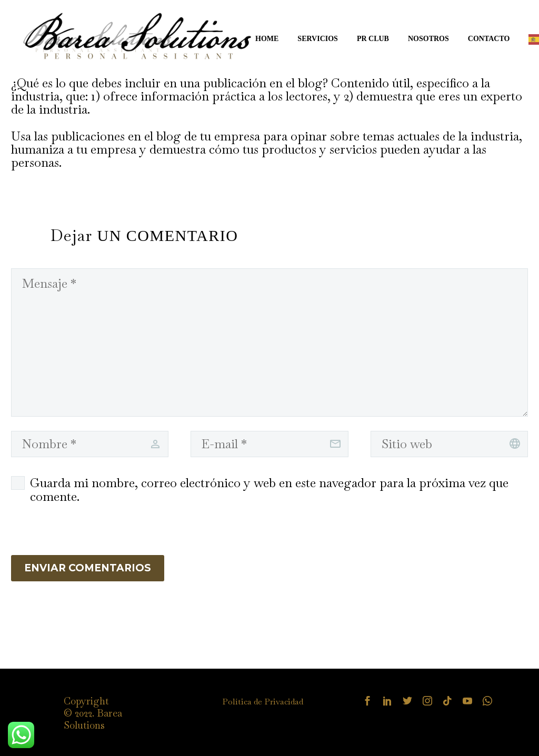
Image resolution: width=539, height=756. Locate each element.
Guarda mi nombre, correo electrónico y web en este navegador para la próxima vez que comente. (269, 490)
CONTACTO (489, 39)
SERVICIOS (318, 39)
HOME (267, 39)
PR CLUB (373, 39)
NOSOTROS (428, 39)
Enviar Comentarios (88, 568)
